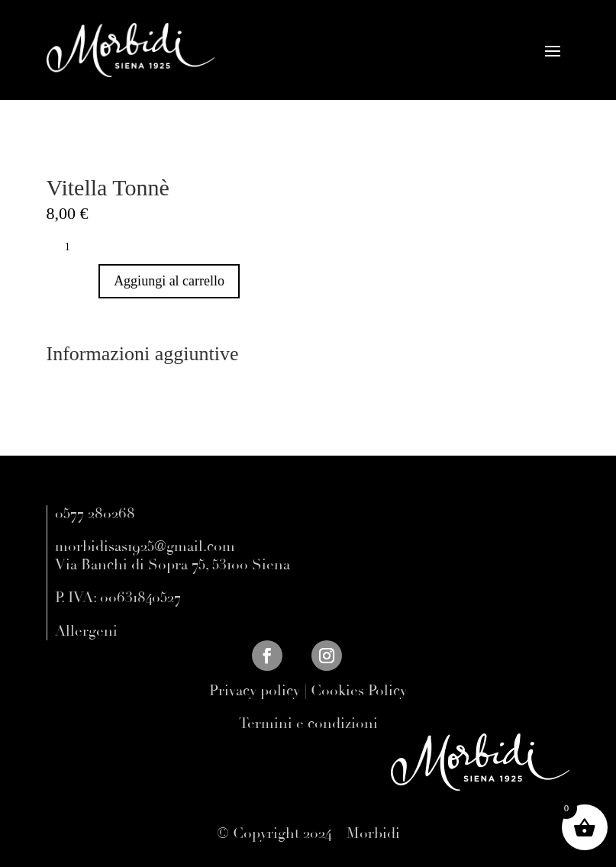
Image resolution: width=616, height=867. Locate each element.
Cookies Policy (359, 691)
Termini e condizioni (308, 724)
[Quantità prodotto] (73, 247)
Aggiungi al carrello (169, 281)
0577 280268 (95, 514)
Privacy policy (255, 691)
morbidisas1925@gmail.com (145, 546)
